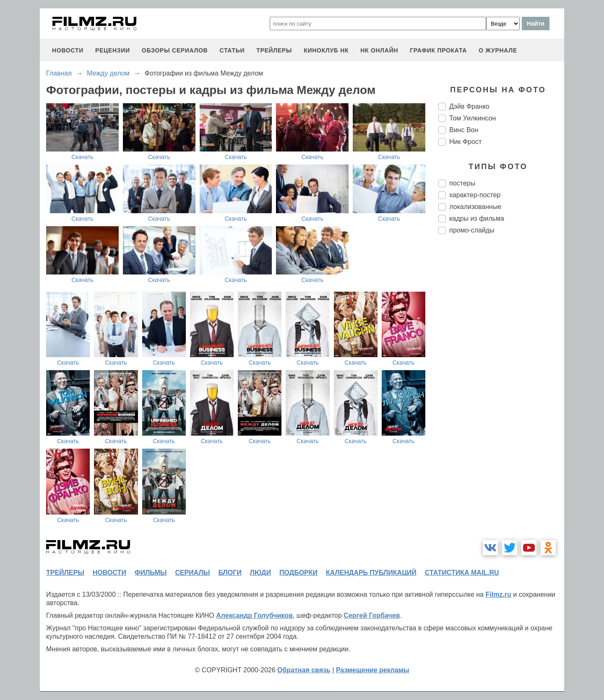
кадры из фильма (477, 218)
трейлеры (274, 50)
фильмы (151, 573)
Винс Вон (464, 130)
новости (68, 50)
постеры (462, 183)
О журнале (498, 50)
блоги (230, 573)
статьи (232, 50)
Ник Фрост (465, 142)
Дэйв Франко (469, 106)
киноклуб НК (326, 50)
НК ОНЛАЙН (379, 50)
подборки (298, 573)
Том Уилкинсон (473, 118)
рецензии (113, 50)
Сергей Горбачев (372, 615)
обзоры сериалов (175, 50)
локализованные (475, 207)
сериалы (192, 573)
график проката (438, 50)
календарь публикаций (371, 573)
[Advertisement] (501, 381)
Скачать (82, 157)
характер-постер (475, 195)
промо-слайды (472, 230)
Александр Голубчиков (254, 615)
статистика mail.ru (462, 573)
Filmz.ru (498, 594)
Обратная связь (304, 670)
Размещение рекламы (373, 670)
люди (260, 573)
